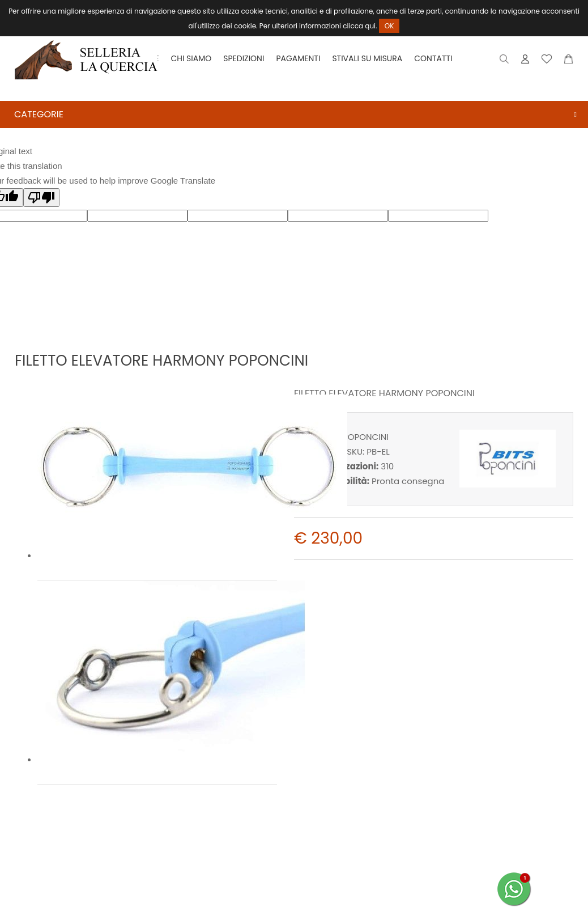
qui (370, 26)
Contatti (433, 58)
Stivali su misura (367, 58)
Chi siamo (191, 58)
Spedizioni (244, 58)
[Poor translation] (41, 198)
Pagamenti (298, 58)
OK (389, 26)
